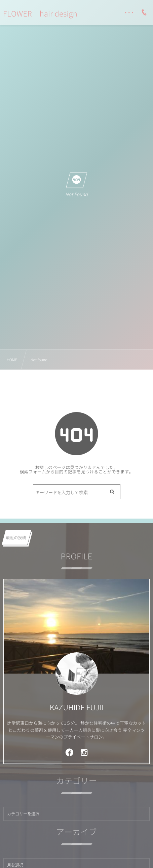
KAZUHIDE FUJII (77, 707)
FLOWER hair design (40, 14)
